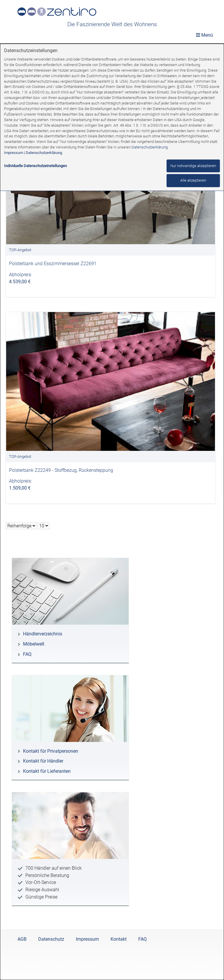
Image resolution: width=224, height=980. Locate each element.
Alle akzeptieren (193, 180)
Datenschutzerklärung (150, 147)
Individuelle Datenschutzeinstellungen (35, 166)
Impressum (14, 153)
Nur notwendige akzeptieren (193, 166)
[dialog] (112, 512)
